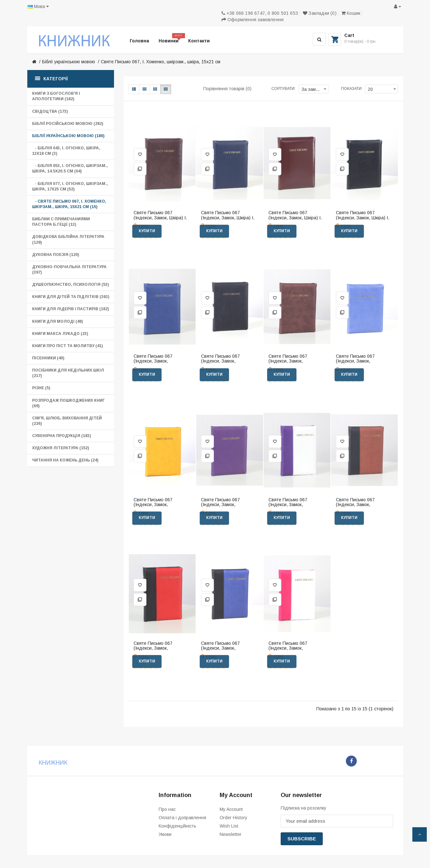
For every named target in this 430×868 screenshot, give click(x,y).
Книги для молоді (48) (57, 321)
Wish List (229, 826)
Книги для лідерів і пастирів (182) (70, 309)
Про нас (167, 809)
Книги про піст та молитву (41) (67, 346)
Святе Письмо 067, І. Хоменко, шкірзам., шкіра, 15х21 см (161, 62)
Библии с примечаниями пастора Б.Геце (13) (61, 222)
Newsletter (231, 834)
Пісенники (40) (48, 358)
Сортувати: (283, 89)
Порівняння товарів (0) (227, 89)
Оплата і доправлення (182, 818)
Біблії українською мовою (69, 62)
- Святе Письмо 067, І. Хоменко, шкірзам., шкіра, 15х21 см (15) (69, 204)
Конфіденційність (177, 826)
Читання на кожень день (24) (65, 460)
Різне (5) (41, 388)
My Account (231, 809)
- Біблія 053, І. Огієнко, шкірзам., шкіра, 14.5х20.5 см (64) (70, 168)
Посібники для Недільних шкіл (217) (68, 373)
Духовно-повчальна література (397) (69, 270)
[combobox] (314, 89)
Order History (233, 818)
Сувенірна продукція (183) (61, 436)
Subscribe (302, 839)
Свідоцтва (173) (50, 111)
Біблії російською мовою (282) (68, 124)
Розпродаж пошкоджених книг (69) (68, 403)
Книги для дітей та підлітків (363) (71, 297)
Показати (351, 89)
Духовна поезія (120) (56, 255)
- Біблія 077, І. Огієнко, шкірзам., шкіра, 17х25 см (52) (70, 186)
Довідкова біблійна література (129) (68, 239)
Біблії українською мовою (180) (68, 136)
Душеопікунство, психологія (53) (70, 285)
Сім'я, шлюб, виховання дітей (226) (67, 421)
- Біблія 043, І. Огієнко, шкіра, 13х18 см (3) (66, 151)
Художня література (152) (61, 448)
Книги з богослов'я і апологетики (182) (56, 96)
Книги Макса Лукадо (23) (60, 334)
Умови (165, 834)
